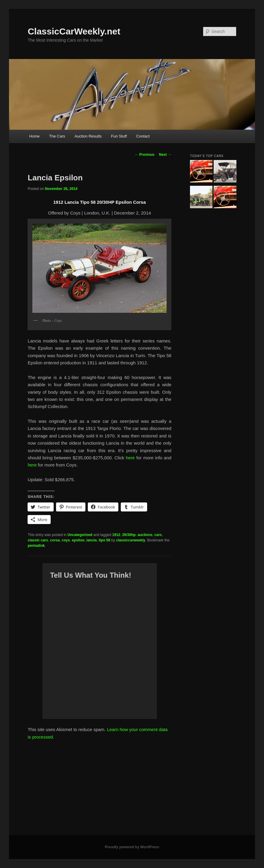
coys (66, 540)
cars (158, 535)
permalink (36, 546)
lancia (92, 540)
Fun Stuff (119, 136)
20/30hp (129, 535)
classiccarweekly (131, 540)
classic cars (38, 540)
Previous (144, 155)
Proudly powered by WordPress (132, 847)
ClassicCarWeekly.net (74, 31)
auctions (145, 535)
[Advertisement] (132, 790)
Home (35, 136)
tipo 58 (104, 540)
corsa (55, 540)
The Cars (57, 136)
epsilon (78, 540)
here (130, 458)
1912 (116, 535)
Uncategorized (80, 535)
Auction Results (88, 136)
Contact (143, 136)
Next (165, 155)
